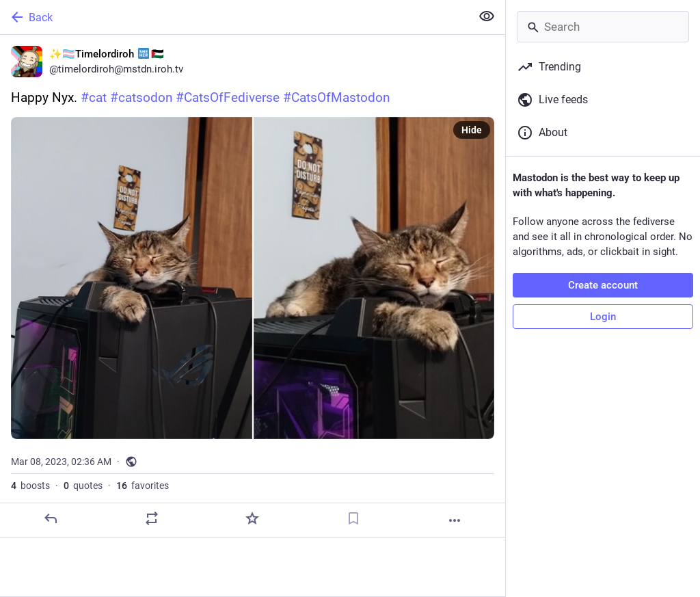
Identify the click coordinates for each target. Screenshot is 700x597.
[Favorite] (252, 518)
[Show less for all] (487, 16)
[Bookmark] (353, 518)
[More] (455, 520)
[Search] (603, 27)
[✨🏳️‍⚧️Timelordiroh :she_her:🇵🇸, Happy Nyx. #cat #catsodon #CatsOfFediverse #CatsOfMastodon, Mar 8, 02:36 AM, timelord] (253, 286)
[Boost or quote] (152, 518)
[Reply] (51, 518)
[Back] (234, 17)
